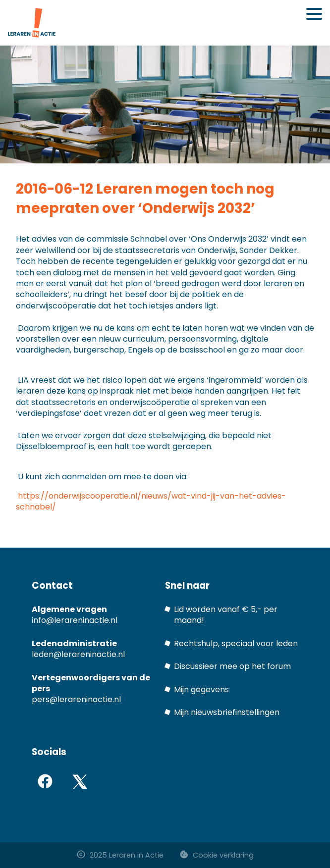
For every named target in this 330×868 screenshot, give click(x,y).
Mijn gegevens (201, 689)
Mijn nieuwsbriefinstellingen (227, 712)
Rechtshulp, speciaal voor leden (236, 643)
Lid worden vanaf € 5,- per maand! (226, 615)
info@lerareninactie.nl (75, 620)
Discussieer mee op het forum (232, 666)
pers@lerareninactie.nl (76, 699)
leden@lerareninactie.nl (78, 654)
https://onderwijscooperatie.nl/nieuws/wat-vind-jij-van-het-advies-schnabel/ (151, 501)
